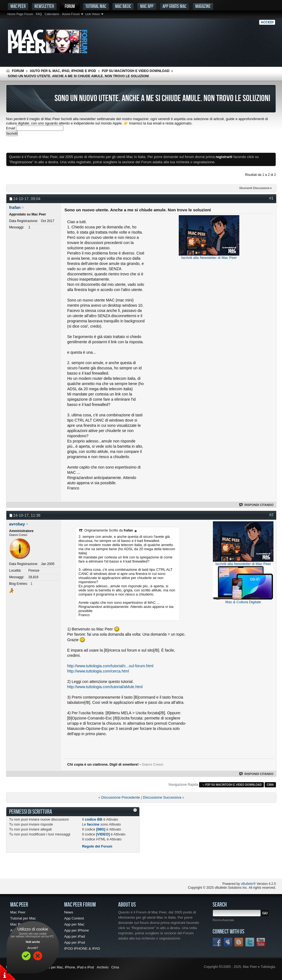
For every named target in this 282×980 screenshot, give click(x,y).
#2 (271, 515)
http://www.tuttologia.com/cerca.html (98, 671)
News (69, 912)
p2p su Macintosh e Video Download (136, 71)
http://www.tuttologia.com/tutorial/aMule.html (105, 687)
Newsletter (44, 6)
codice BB (94, 819)
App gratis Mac (174, 6)
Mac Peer (18, 912)
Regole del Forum (97, 846)
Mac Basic (123, 6)
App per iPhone (77, 930)
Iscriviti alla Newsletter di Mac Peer (209, 258)
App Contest (74, 918)
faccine (93, 824)
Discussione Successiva (162, 797)
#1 (271, 198)
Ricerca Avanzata (223, 920)
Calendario (52, 14)
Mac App (147, 6)
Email (11, 128)
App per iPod (74, 942)
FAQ (39, 14)
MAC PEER (18, 6)
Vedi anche (33, 942)
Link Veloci (93, 14)
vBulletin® (248, 884)
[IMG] (101, 829)
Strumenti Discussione (254, 188)
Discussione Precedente (121, 797)
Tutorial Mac (96, 6)
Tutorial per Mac (23, 918)
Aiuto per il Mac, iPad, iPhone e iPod (63, 71)
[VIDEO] (103, 834)
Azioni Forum (71, 14)
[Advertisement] (70, 144)
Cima (270, 785)
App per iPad (74, 936)
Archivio (103, 967)
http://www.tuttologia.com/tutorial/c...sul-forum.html (110, 666)
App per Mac (74, 924)
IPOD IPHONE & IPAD (82, 949)
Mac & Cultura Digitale (243, 602)
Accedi (267, 22)
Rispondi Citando (257, 505)
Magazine (203, 6)
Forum (70, 6)
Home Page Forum (20, 14)
